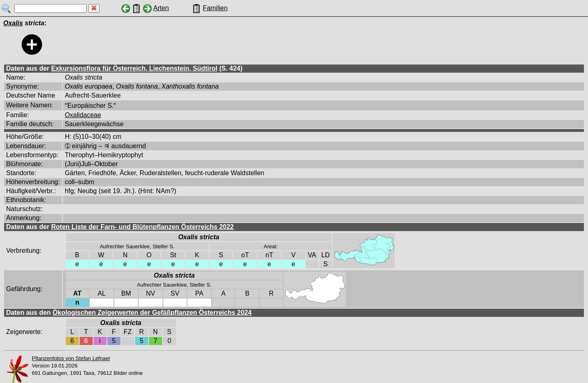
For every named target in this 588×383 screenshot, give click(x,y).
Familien (215, 8)
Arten (161, 8)
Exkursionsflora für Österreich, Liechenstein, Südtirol (134, 68)
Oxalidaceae (83, 115)
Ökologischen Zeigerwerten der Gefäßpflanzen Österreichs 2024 (152, 313)
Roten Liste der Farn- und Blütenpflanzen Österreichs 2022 (142, 227)
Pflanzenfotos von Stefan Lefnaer (71, 358)
